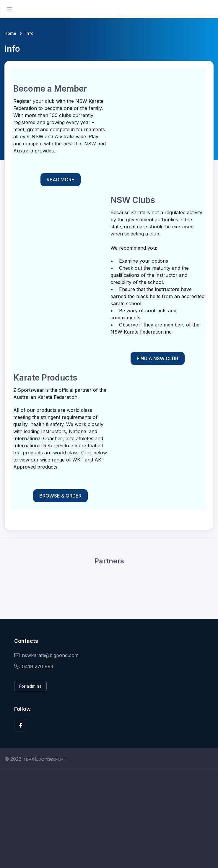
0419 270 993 (34, 667)
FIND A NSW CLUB (158, 358)
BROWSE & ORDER (60, 496)
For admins (30, 686)
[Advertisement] (109, 825)
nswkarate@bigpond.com (46, 655)
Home (10, 33)
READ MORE (61, 180)
